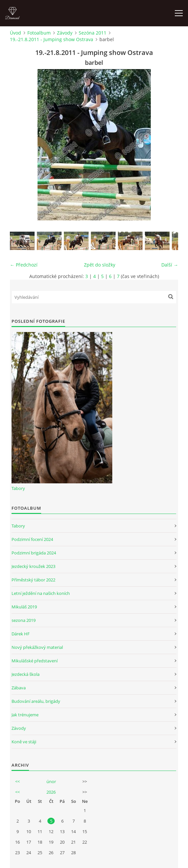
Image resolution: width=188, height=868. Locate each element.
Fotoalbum (39, 33)
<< (17, 781)
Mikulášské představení (35, 661)
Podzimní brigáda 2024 (34, 553)
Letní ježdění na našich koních (41, 593)
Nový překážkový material (37, 647)
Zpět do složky (100, 265)
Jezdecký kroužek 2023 (33, 566)
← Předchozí (24, 265)
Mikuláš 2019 (24, 607)
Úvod (15, 33)
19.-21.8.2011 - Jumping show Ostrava (52, 39)
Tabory (18, 488)
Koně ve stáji (24, 742)
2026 (51, 792)
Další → (170, 265)
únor (51, 781)
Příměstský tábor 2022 (33, 580)
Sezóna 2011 (93, 33)
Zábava (19, 688)
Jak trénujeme (25, 715)
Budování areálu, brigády (36, 701)
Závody (65, 33)
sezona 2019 (24, 620)
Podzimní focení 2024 (32, 539)
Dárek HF (21, 634)
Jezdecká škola (26, 674)
